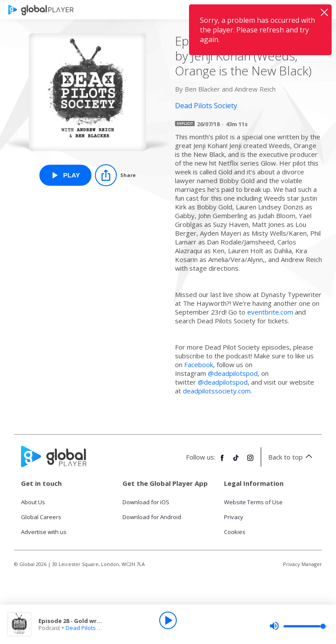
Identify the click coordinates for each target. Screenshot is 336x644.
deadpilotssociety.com (217, 391)
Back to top (292, 457)
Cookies (235, 532)
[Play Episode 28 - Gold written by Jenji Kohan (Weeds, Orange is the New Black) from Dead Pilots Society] (65, 175)
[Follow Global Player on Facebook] (222, 461)
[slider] (298, 626)
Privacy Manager (303, 564)
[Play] (168, 620)
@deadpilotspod (233, 373)
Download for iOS (146, 502)
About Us (33, 502)
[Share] (115, 175)
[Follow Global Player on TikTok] (236, 461)
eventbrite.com (270, 312)
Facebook (199, 364)
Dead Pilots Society (91, 628)
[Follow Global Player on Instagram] (250, 461)
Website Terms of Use (253, 502)
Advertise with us (44, 532)
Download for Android (152, 517)
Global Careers (41, 517)
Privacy (234, 517)
